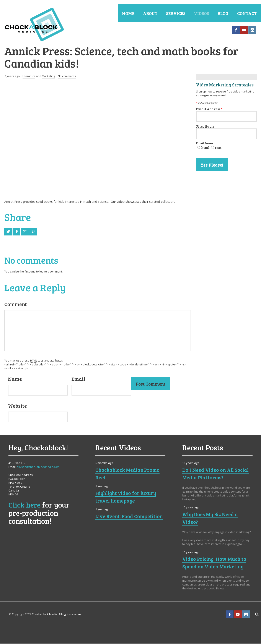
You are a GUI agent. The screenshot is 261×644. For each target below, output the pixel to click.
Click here (25, 505)
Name (15, 379)
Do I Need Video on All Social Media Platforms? (216, 474)
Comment (16, 305)
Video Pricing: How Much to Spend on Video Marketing (215, 563)
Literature (29, 76)
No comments (67, 76)
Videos (201, 13)
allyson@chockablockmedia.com (38, 467)
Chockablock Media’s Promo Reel (128, 474)
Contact (247, 13)
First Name (205, 127)
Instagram (252, 30)
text (218, 148)
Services (176, 13)
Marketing (48, 76)
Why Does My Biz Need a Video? (211, 518)
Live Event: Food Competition (130, 517)
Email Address (209, 109)
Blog (223, 13)
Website (17, 406)
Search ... (257, 615)
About (150, 13)
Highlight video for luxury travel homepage (127, 497)
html (205, 148)
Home (128, 13)
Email (78, 379)
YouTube (244, 30)
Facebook (236, 30)
